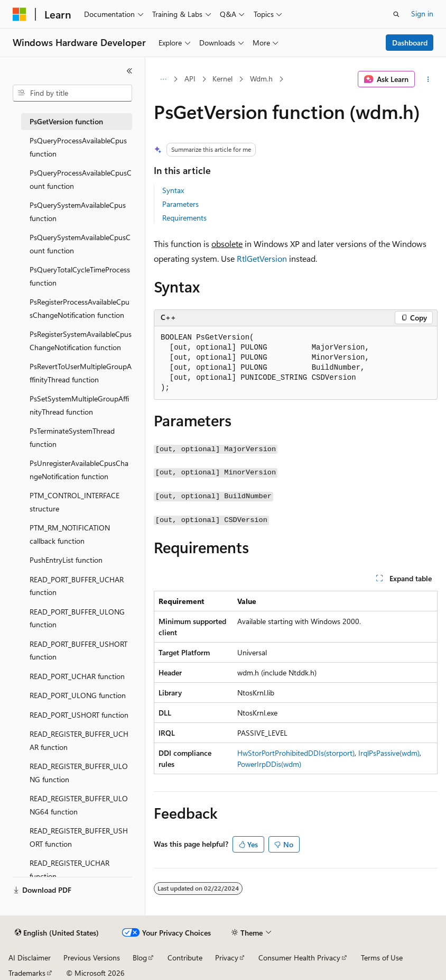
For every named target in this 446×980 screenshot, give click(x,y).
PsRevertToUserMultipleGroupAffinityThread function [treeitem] (81, 373)
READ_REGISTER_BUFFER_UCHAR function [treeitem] (79, 740)
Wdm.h (261, 79)
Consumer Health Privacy (299, 958)
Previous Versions (92, 958)
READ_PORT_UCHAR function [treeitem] (77, 676)
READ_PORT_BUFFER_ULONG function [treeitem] (77, 618)
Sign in (422, 13)
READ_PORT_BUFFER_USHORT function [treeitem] (78, 651)
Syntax (173, 190)
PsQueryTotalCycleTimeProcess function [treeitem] (80, 276)
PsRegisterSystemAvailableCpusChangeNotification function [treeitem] (81, 341)
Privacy (227, 958)
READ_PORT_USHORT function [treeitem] (79, 715)
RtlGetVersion (262, 258)
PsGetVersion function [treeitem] (66, 121)
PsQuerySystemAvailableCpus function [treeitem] (78, 212)
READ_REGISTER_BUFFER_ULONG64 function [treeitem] (79, 805)
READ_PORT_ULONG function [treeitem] (78, 695)
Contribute (185, 958)
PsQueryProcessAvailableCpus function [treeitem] (78, 147)
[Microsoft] (20, 14)
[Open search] (396, 14)
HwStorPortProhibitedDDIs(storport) (296, 753)
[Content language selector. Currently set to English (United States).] (57, 933)
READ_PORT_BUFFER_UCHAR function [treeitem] (77, 586)
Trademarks (27, 973)
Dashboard (410, 43)
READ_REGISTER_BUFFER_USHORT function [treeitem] (79, 837)
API (190, 79)
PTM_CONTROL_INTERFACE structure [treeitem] (75, 502)
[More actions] (428, 79)
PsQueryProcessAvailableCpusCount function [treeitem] (81, 179)
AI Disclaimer (30, 958)
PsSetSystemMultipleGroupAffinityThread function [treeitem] (79, 405)
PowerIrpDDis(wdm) (269, 764)
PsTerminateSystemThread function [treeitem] (72, 437)
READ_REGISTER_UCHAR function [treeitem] (69, 869)
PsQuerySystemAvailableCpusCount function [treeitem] (80, 244)
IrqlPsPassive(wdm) (389, 753)
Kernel (222, 79)
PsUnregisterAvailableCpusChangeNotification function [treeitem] (79, 470)
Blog (140, 958)
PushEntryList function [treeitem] (66, 560)
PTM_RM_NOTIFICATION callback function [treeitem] (70, 534)
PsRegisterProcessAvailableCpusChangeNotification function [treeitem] (80, 308)
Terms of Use (382, 958)
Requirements (184, 218)
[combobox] (72, 93)
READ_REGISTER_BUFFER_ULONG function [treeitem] (79, 773)
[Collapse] (129, 71)
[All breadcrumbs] (163, 79)
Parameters (180, 204)
